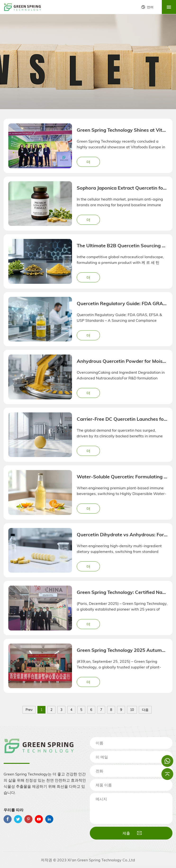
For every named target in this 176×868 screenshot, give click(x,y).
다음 (145, 710)
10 (132, 710)
